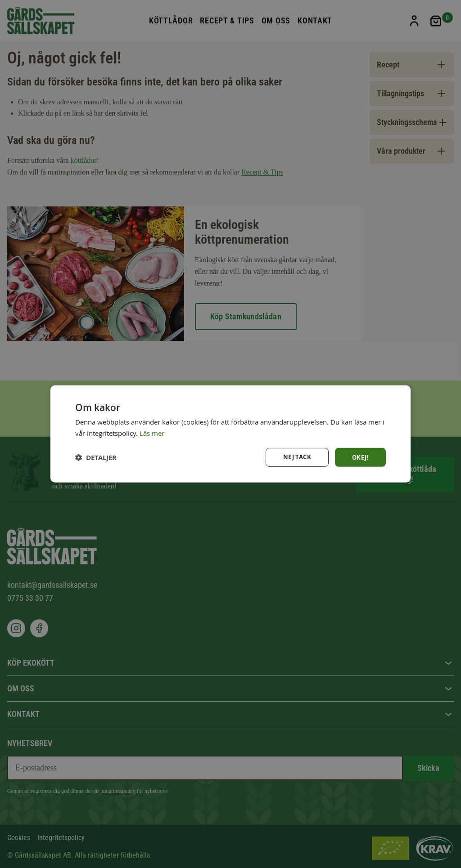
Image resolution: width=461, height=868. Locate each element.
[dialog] (230, 434)
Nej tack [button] (295, 457)
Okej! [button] (360, 457)
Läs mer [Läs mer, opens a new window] (152, 433)
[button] (96, 457)
